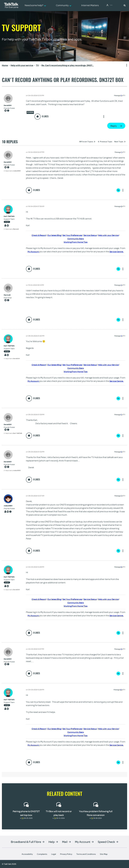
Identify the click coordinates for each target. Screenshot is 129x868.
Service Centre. (117, 252)
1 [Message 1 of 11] (122, 152)
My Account (33, 252)
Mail (65, 842)
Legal (54, 854)
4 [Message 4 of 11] (121, 336)
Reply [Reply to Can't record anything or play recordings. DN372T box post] (114, 126)
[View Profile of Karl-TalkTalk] (11, 216)
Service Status (91, 235)
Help (52, 842)
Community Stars (76, 239)
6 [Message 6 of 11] (121, 452)
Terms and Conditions (86, 854)
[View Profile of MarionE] (8, 295)
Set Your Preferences (72, 235)
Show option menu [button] (125, 65)
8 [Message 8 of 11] (121, 567)
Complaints (42, 854)
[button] (125, 5)
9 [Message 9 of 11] (121, 649)
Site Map (104, 854)
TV (23, 818)
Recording (30, 112)
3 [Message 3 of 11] (121, 285)
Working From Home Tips (76, 242)
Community (113, 5)
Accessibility (27, 854)
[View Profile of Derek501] (9, 105)
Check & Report (37, 235)
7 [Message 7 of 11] (121, 496)
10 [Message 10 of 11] (121, 690)
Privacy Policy (66, 854)
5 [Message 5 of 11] (121, 415)
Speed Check (106, 842)
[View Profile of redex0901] (9, 506)
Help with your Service (110, 235)
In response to (12, 171)
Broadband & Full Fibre (26, 842)
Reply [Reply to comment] (118, 190)
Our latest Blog (53, 235)
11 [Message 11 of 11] (121, 95)
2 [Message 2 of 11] (121, 206)
